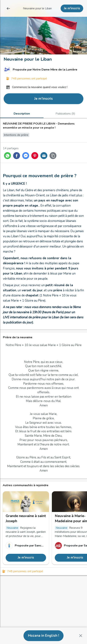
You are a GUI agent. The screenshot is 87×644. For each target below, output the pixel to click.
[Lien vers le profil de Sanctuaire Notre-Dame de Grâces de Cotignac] (26, 546)
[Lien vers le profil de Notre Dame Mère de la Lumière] (43, 70)
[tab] (22, 113)
